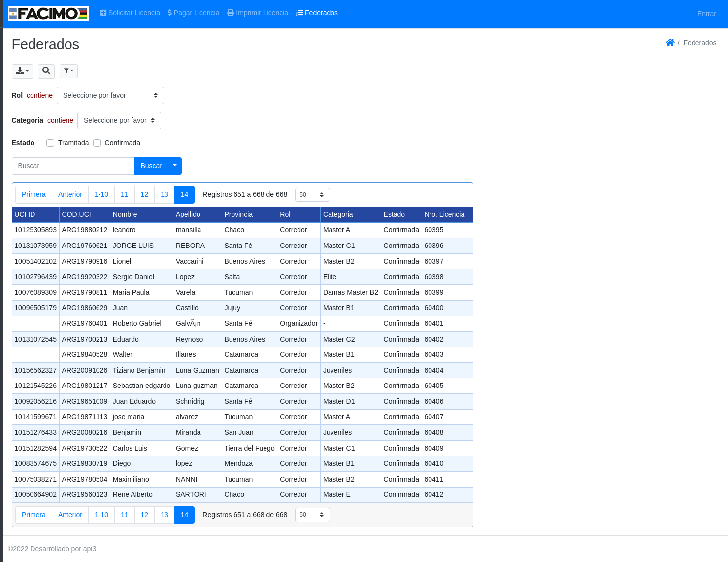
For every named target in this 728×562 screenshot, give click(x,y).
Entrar (707, 14)
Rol (17, 95)
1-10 (101, 194)
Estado (23, 143)
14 (185, 194)
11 (125, 194)
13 (165, 194)
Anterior (70, 194)
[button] (46, 71)
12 (145, 194)
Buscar (152, 166)
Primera (34, 194)
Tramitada (74, 143)
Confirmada (123, 143)
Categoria (28, 120)
